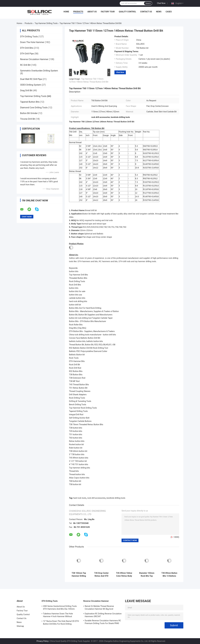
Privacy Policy (42, 641)
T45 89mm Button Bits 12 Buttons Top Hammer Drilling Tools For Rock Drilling (169, 575)
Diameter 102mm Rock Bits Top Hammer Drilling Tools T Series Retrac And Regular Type (147, 575)
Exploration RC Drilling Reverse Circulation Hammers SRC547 (103, 615)
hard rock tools (80, 498)
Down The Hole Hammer (32, 42)
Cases (169, 12)
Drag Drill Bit (26, 90)
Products (78, 12)
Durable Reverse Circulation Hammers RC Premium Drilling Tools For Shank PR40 (103, 622)
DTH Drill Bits (27, 48)
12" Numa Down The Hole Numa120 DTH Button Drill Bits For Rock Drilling (61, 623)
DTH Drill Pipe (27, 54)
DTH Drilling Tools (29, 37)
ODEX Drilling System (31, 85)
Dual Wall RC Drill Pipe (31, 79)
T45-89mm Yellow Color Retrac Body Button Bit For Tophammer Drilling (124, 575)
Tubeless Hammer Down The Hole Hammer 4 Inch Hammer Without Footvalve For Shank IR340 (58, 615)
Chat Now (161, 3)
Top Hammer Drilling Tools (46, 23)
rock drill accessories (96, 498)
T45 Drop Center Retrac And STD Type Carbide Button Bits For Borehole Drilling (101, 575)
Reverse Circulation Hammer (34, 59)
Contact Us (146, 12)
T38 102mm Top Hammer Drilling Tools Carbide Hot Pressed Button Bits (79, 575)
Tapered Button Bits (30, 102)
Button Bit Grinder (29, 113)
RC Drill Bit (25, 65)
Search (148, 3)
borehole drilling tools (116, 498)
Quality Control (127, 12)
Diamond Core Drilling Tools (34, 108)
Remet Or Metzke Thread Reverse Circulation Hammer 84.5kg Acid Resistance (99, 608)
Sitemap (20, 626)
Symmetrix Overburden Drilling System (39, 71)
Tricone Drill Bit (28, 119)
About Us (92, 12)
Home (66, 12)
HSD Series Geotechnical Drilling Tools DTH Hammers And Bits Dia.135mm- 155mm (60, 608)
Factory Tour (108, 12)
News (159, 12)
